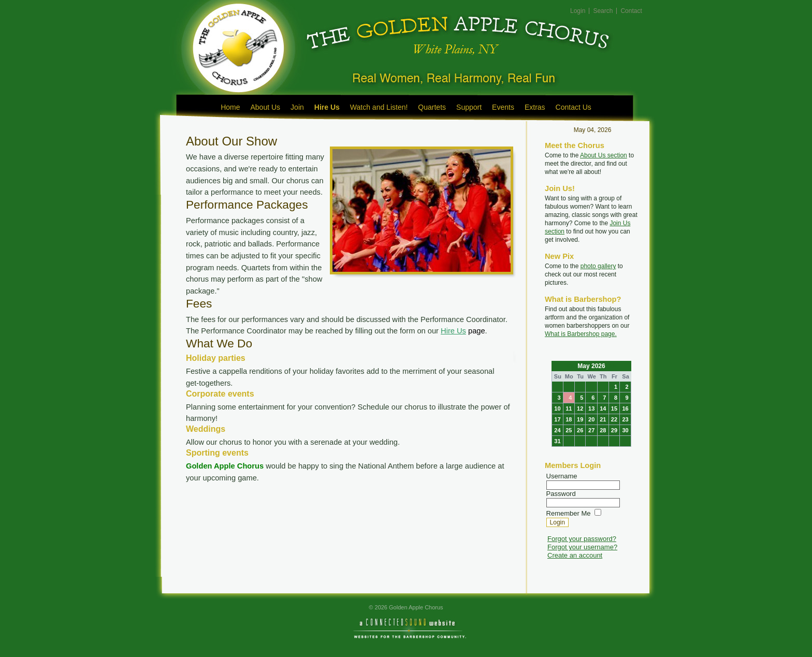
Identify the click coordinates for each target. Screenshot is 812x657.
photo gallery (598, 266)
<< (571, 366)
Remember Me (569, 513)
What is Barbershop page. (581, 334)
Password (561, 494)
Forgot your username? (582, 547)
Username (562, 476)
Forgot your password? (582, 539)
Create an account (575, 555)
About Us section (604, 155)
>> (611, 366)
